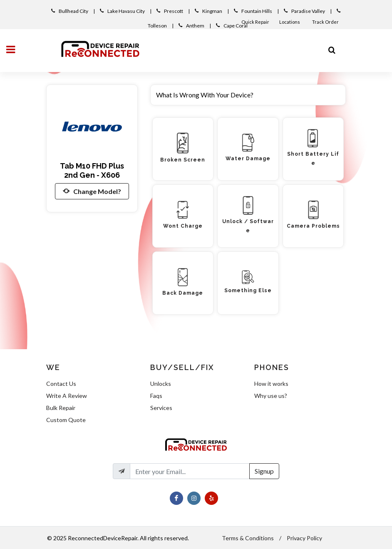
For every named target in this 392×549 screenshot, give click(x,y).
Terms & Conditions (248, 538)
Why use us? (271, 396)
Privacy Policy (304, 538)
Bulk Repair (61, 408)
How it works (271, 384)
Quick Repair (255, 22)
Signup (264, 471)
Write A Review (67, 396)
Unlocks (161, 384)
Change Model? (92, 191)
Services (161, 408)
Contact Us (61, 384)
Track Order (326, 22)
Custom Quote (66, 420)
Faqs (156, 396)
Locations (290, 22)
